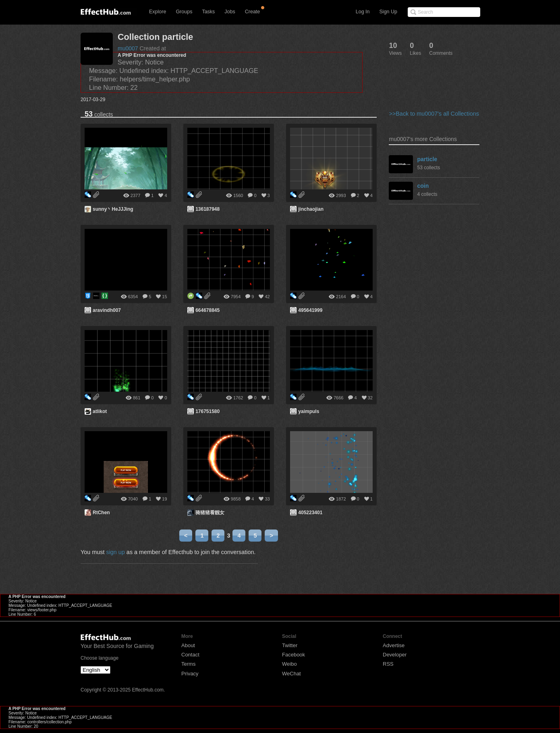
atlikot (100, 411)
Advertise (394, 645)
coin (423, 186)
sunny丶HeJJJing (113, 209)
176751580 (207, 411)
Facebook (293, 655)
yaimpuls (309, 411)
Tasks (208, 12)
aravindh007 (107, 310)
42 (267, 297)
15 (164, 297)
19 (164, 499)
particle (427, 159)
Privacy (190, 674)
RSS (388, 664)
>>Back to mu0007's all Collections (434, 114)
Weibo (289, 664)
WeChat (291, 674)
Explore (158, 12)
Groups (184, 12)
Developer (395, 655)
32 (370, 398)
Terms (188, 664)
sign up (115, 552)
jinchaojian (311, 209)
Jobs (230, 12)
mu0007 (128, 48)
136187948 (207, 209)
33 (267, 499)
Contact (190, 655)
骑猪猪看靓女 (210, 513)
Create (253, 12)
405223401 (310, 513)
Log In (363, 12)
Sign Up (388, 12)
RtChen (101, 513)
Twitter (290, 645)
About (188, 645)
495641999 (310, 310)
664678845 (207, 310)
